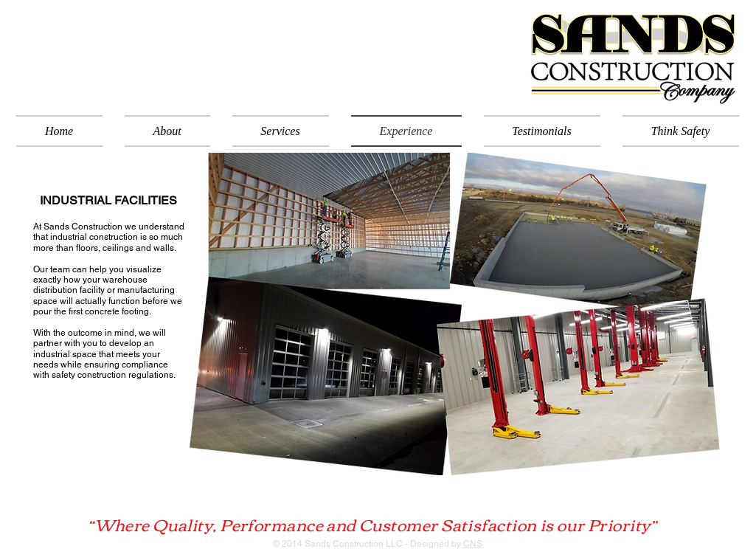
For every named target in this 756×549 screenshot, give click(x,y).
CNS (473, 544)
